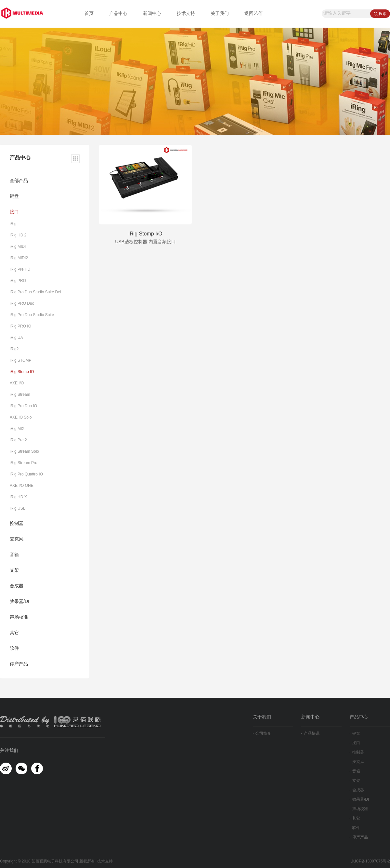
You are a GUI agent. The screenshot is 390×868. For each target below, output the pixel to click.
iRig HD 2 (18, 235)
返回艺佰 (253, 14)
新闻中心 (152, 14)
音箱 (14, 555)
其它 (14, 633)
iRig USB (18, 508)
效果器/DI (19, 602)
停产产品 (19, 664)
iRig (13, 224)
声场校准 (19, 617)
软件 (14, 649)
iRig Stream (20, 395)
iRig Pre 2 (18, 440)
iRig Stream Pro (24, 463)
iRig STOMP (20, 361)
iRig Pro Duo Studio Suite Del (35, 292)
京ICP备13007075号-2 (370, 861)
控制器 (17, 524)
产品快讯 (310, 734)
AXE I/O (17, 383)
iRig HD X (18, 497)
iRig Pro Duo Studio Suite (32, 315)
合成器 (17, 586)
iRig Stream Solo (24, 452)
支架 (14, 571)
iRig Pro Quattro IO (26, 474)
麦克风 (17, 539)
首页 (89, 14)
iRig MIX (17, 429)
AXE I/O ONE (22, 486)
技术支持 (186, 14)
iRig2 (14, 349)
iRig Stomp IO (22, 372)
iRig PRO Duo (22, 304)
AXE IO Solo (21, 417)
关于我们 (220, 14)
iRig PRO (18, 281)
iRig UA (16, 338)
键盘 (14, 197)
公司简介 (262, 734)
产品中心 (118, 14)
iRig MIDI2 (19, 258)
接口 (14, 212)
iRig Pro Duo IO (23, 406)
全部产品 (19, 181)
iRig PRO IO (20, 326)
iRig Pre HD (20, 269)
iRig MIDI (18, 247)
